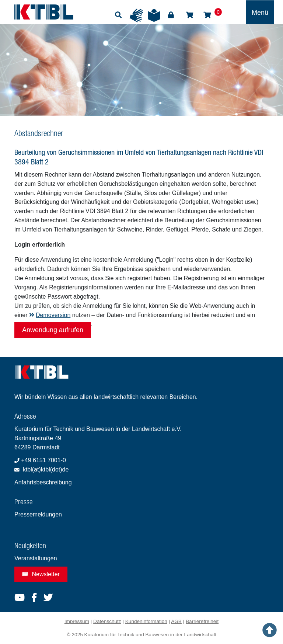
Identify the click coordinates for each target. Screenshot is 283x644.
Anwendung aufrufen (53, 330)
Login (171, 15)
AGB (176, 621)
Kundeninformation (146, 621)
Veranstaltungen (36, 558)
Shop (189, 15)
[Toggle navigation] (260, 12)
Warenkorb (207, 15)
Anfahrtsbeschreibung (43, 482)
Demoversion (50, 315)
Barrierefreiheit (202, 621)
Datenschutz (107, 621)
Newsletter (41, 574)
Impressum (77, 621)
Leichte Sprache (154, 15)
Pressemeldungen (38, 514)
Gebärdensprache (136, 15)
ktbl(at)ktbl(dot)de (46, 469)
